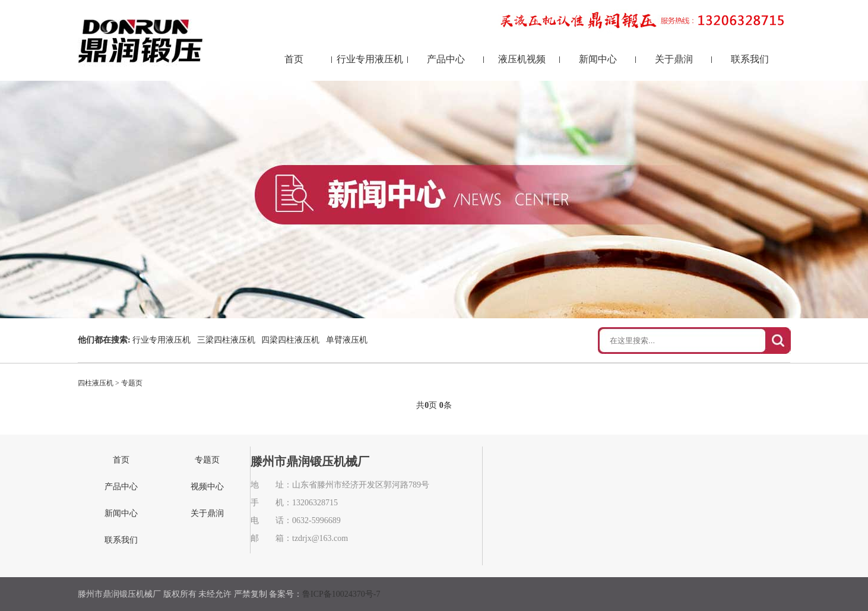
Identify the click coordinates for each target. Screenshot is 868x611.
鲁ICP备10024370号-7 (341, 594)
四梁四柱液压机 (290, 340)
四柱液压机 (96, 383)
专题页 (132, 383)
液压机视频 (522, 59)
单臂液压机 (347, 340)
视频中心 (207, 487)
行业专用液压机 (370, 59)
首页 (294, 59)
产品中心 (446, 59)
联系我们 (750, 59)
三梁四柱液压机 (226, 340)
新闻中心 (598, 59)
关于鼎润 (674, 59)
